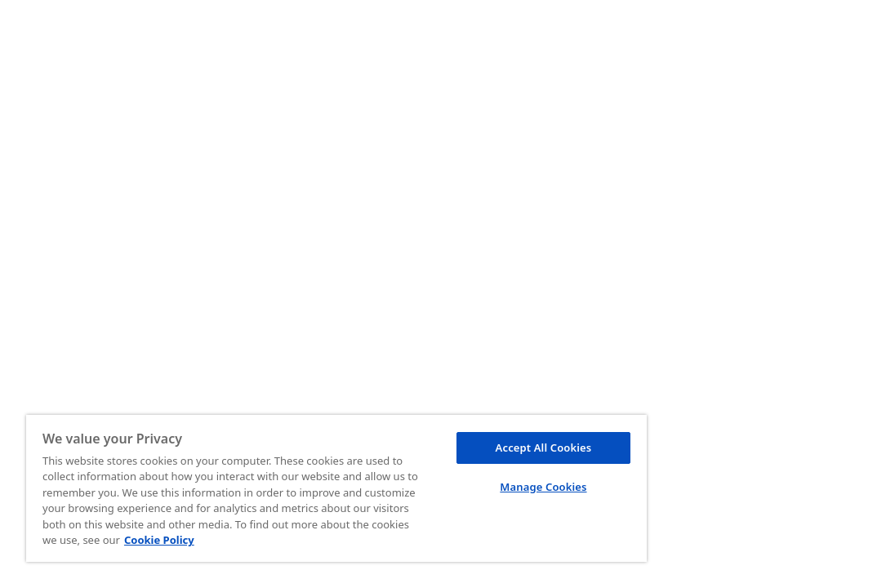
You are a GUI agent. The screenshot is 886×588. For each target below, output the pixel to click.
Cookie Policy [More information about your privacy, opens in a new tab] (280, 540)
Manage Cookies (454, 470)
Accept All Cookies (454, 431)
